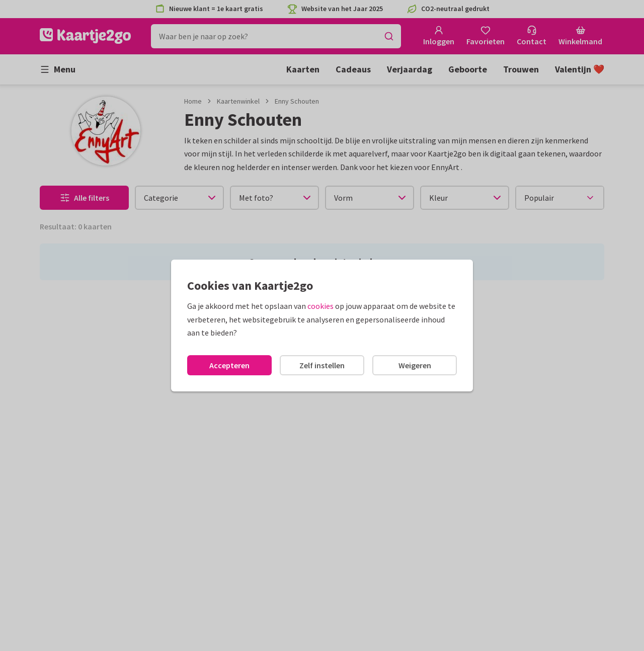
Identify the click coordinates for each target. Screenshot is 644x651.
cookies (320, 306)
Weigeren (415, 365)
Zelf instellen (322, 365)
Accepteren (229, 365)
